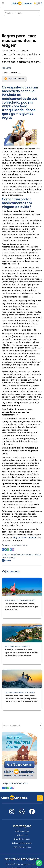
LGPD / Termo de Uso (22, 847)
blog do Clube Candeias (25, 538)
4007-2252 (9, 864)
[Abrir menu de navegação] (3, 3)
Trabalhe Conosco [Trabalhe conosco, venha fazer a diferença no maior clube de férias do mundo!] (22, 839)
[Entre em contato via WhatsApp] (39, 863)
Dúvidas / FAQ (22, 835)
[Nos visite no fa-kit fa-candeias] (22, 814)
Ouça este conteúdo (14, 79)
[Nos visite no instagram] (12, 813)
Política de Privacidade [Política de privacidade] (22, 843)
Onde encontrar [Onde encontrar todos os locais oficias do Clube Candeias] (22, 831)
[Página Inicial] (22, 3)
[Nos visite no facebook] (32, 813)
